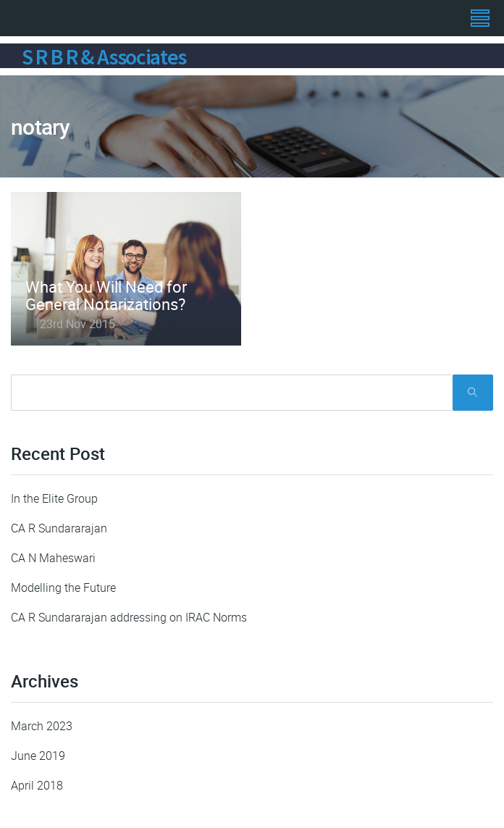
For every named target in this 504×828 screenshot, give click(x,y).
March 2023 (42, 726)
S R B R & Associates (104, 57)
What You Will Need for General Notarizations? (106, 295)
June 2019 (38, 756)
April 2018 (37, 785)
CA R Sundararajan (59, 528)
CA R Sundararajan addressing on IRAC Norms (129, 617)
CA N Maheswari (53, 558)
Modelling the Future (63, 587)
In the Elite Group (54, 498)
